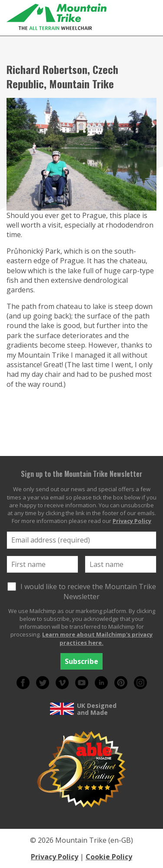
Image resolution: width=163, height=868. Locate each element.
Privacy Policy (132, 521)
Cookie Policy (109, 857)
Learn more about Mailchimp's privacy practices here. (97, 638)
